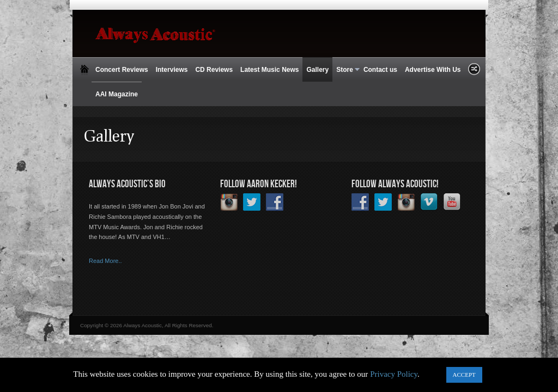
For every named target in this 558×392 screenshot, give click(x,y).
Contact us (380, 70)
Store (346, 70)
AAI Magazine (117, 94)
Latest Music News (269, 70)
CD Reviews (214, 70)
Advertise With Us (433, 70)
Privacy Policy (394, 374)
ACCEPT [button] (464, 375)
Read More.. (105, 261)
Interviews (172, 70)
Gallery (317, 70)
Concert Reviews (122, 70)
